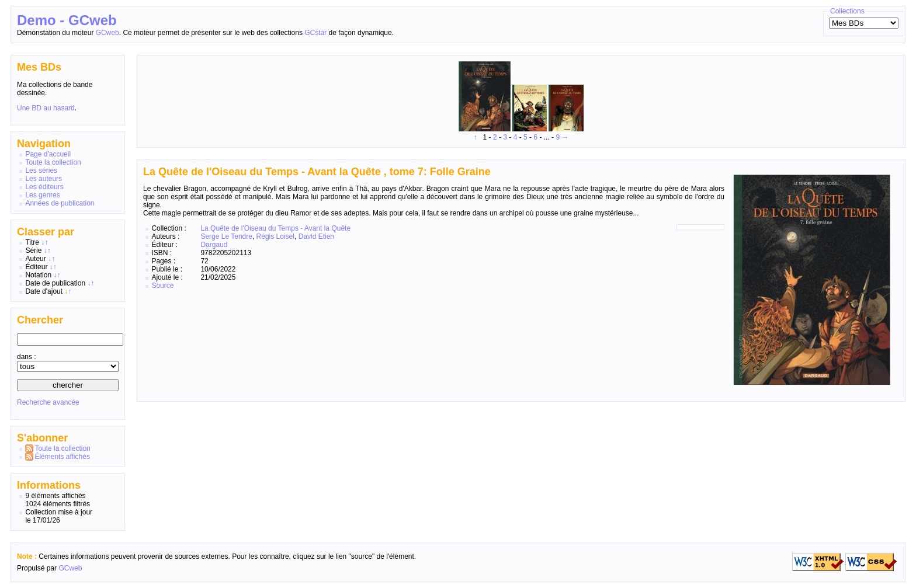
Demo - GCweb (67, 20)
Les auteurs (44, 179)
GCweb (107, 33)
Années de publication (60, 203)
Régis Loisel (275, 236)
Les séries (41, 171)
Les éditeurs (44, 187)
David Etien (316, 236)
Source (162, 286)
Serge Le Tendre (226, 236)
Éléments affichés (62, 457)
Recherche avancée (48, 402)
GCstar (315, 33)
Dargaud (214, 245)
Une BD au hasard (46, 108)
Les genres (42, 195)
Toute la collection (53, 162)
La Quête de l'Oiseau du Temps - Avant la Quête (275, 228)
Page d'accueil (48, 154)
